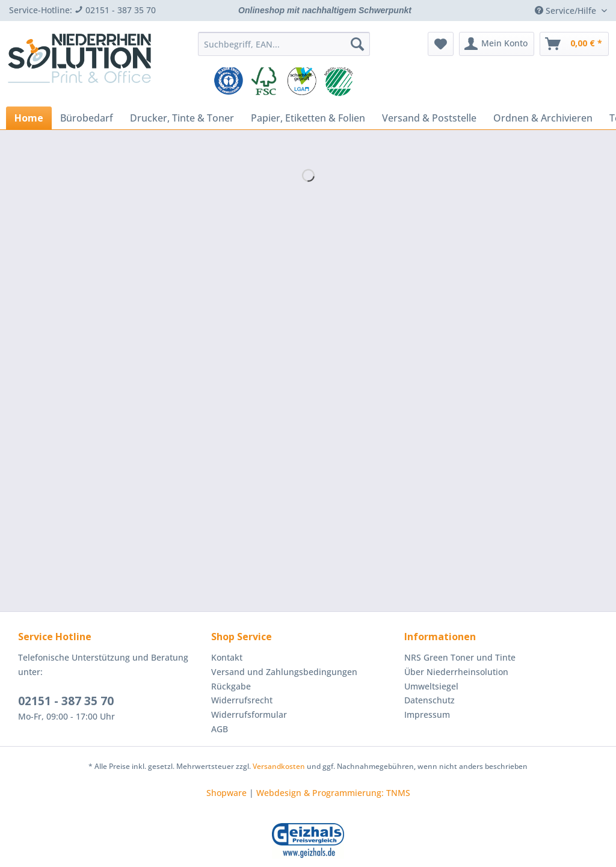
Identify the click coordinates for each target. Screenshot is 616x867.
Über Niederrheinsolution (456, 672)
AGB (220, 729)
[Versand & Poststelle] (429, 118)
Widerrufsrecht (242, 700)
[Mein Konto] (497, 44)
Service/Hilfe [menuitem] (567, 11)
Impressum (427, 714)
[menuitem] (284, 50)
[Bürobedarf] (87, 118)
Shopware (226, 793)
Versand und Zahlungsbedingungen (284, 672)
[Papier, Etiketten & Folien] (308, 118)
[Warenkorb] (574, 44)
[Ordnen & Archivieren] (543, 118)
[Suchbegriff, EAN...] (284, 44)
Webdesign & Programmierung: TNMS (333, 793)
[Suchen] (357, 44)
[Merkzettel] (441, 44)
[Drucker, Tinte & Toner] (182, 118)
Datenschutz (430, 700)
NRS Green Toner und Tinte (460, 657)
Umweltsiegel (431, 686)
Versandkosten (279, 766)
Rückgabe (231, 686)
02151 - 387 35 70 (66, 701)
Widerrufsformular (249, 714)
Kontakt (227, 657)
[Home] (29, 118)
